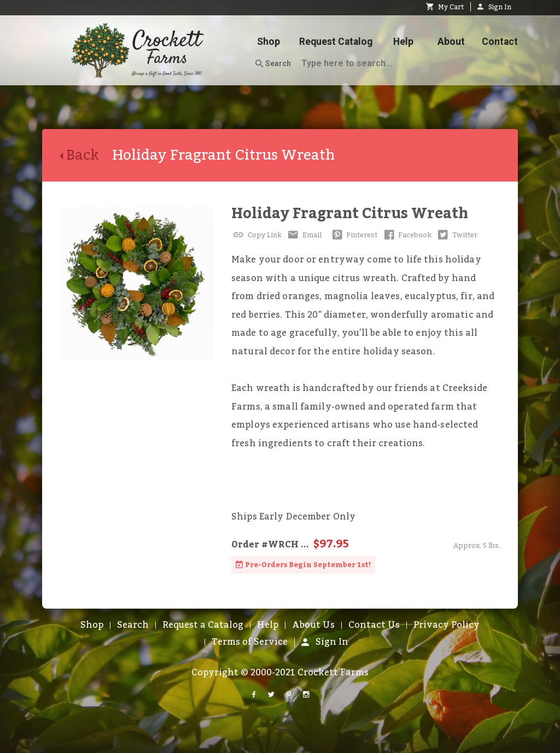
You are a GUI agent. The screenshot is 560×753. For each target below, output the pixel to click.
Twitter (457, 235)
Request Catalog (336, 42)
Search (273, 64)
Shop (269, 42)
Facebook (407, 235)
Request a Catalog (203, 625)
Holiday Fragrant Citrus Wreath (350, 214)
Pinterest (354, 235)
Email (304, 235)
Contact (500, 42)
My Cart (445, 7)
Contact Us (374, 625)
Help (403, 42)
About (451, 42)
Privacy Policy (447, 625)
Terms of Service (250, 642)
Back (86, 155)
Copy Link (256, 235)
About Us (313, 625)
